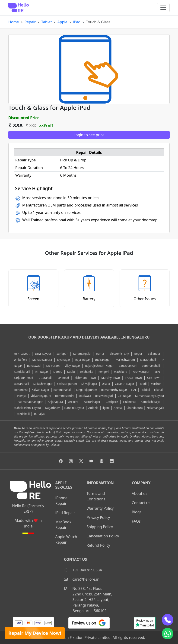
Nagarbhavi (53, 408)
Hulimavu (129, 402)
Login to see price (89, 135)
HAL (134, 390)
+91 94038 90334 (83, 570)
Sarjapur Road (24, 378)
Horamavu (21, 390)
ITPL (158, 372)
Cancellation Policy (103, 536)
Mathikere (120, 372)
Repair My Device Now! (35, 633)
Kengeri (104, 372)
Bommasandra (65, 396)
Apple (62, 22)
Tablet (46, 22)
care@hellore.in (82, 579)
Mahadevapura (42, 360)
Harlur (100, 354)
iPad (77, 22)
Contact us (141, 503)
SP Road (63, 378)
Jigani (106, 408)
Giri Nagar (124, 396)
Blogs (137, 512)
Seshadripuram (67, 384)
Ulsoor (106, 384)
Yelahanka (86, 372)
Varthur (156, 384)
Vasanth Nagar (124, 384)
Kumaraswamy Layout (150, 396)
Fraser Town (134, 378)
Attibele (93, 408)
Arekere (73, 402)
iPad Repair (65, 513)
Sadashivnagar (43, 384)
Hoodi (143, 384)
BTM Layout (43, 354)
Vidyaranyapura (41, 396)
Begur (138, 354)
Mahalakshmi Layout (27, 408)
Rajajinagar (83, 360)
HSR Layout (22, 354)
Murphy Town (111, 378)
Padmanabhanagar (30, 402)
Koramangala (82, 354)
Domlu (58, 372)
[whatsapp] (168, 634)
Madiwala (85, 396)
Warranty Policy (100, 508)
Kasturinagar (92, 402)
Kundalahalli (22, 372)
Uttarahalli (45, 378)
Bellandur (154, 354)
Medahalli (23, 414)
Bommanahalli (151, 366)
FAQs (136, 521)
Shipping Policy (100, 527)
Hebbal (145, 390)
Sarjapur (62, 354)
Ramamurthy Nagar (114, 390)
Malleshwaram (125, 360)
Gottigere (112, 402)
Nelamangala (155, 408)
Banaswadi (34, 366)
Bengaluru (138, 337)
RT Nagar (42, 372)
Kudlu (72, 372)
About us (140, 493)
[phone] (168, 620)
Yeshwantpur (141, 372)
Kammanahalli (63, 390)
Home (14, 22)
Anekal (118, 408)
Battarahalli (21, 384)
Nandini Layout (74, 408)
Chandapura (135, 408)
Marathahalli (148, 360)
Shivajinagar (89, 384)
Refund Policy (99, 545)
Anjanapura (55, 402)
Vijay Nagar (72, 366)
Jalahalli (159, 390)
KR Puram (53, 366)
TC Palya (39, 414)
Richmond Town (85, 378)
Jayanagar (64, 360)
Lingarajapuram (87, 390)
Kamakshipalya (151, 402)
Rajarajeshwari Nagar (99, 366)
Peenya (22, 396)
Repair (30, 22)
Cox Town (154, 378)
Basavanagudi (104, 396)
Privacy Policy (98, 518)
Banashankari (128, 366)
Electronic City (119, 354)
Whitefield (21, 360)
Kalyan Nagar (41, 390)
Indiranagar (103, 360)
